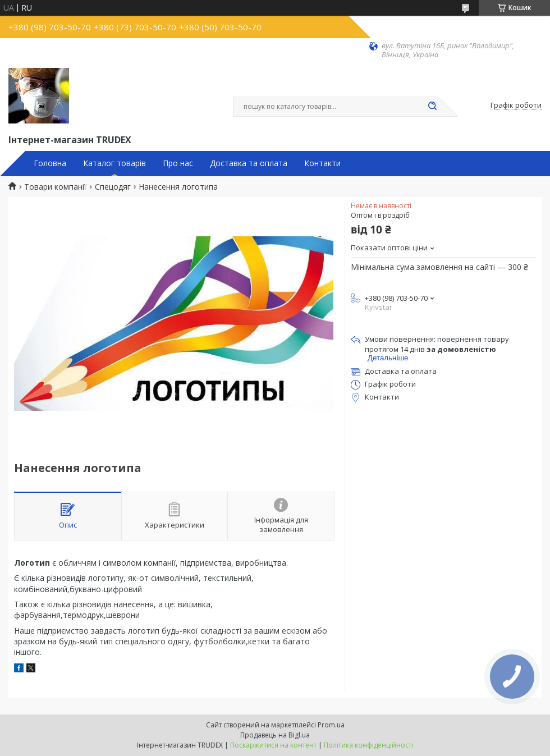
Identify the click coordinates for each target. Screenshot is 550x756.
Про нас (178, 163)
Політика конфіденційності (368, 745)
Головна (50, 163)
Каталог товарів (114, 163)
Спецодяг (113, 187)
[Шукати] (432, 107)
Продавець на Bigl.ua (275, 735)
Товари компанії (55, 187)
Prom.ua (331, 725)
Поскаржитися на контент (273, 745)
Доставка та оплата (249, 163)
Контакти (322, 163)
